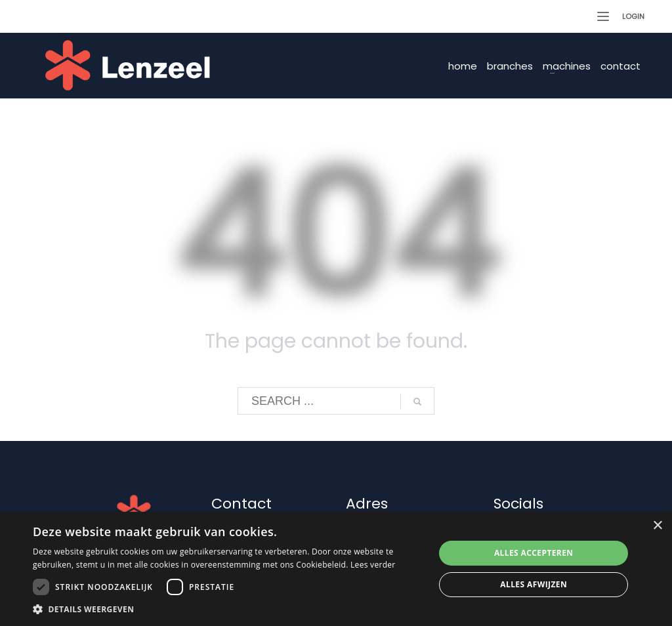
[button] (228, 609)
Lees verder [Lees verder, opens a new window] (373, 565)
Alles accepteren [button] (534, 553)
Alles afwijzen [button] (534, 584)
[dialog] (336, 569)
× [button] (657, 526)
